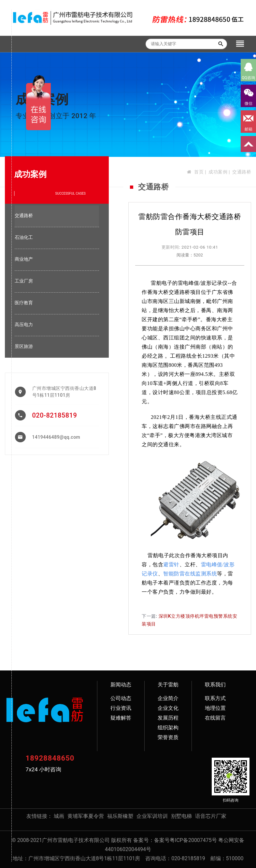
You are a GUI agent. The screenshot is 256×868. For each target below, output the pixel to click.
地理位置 (215, 708)
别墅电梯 (181, 816)
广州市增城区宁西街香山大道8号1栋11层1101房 (64, 392)
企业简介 (168, 698)
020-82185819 (55, 415)
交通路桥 (242, 172)
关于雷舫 (168, 685)
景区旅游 (24, 346)
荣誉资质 (168, 737)
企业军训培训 (152, 816)
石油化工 (24, 237)
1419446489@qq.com (56, 437)
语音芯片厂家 (211, 816)
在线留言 (215, 718)
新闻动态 (121, 685)
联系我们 (215, 685)
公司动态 (121, 698)
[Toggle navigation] (240, 44)
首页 (199, 172)
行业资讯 (121, 708)
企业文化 (168, 708)
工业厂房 (24, 281)
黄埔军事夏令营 (86, 816)
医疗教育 (24, 303)
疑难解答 (121, 718)
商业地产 (24, 259)
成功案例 (218, 172)
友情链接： (39, 816)
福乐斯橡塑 (120, 816)
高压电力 (24, 324)
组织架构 (168, 728)
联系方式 (215, 698)
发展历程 (168, 718)
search (221, 44)
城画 (59, 816)
